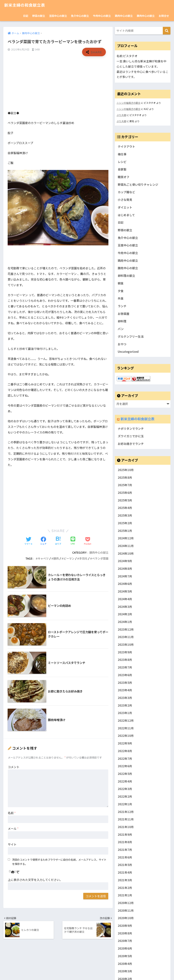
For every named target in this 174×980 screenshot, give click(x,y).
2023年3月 (125, 698)
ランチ (122, 306)
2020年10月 (126, 918)
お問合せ (164, 16)
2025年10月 (126, 470)
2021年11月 (126, 819)
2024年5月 (125, 591)
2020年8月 (125, 933)
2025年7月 (125, 485)
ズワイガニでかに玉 (131, 436)
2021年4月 (125, 872)
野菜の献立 (39, 16)
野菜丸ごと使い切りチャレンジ (138, 185)
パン (121, 329)
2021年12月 (126, 812)
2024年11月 (126, 546)
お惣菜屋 (124, 314)
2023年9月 (125, 652)
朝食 (121, 283)
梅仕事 (122, 154)
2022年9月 (125, 743)
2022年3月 (125, 789)
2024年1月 (125, 622)
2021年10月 (126, 827)
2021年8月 (125, 842)
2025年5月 (125, 500)
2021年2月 (125, 888)
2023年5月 (125, 682)
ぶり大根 (121, 115)
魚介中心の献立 (80, 16)
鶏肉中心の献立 (124, 16)
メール (13, 829)
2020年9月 (125, 926)
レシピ (122, 162)
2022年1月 (125, 804)
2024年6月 (125, 584)
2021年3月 (125, 880)
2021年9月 (125, 834)
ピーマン (69, 559)
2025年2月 (125, 523)
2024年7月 (125, 576)
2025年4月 (125, 508)
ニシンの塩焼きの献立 (128, 103)
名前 (12, 813)
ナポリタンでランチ (131, 429)
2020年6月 (125, 948)
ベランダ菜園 (100, 559)
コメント (14, 767)
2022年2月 (125, 796)
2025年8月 (125, 477)
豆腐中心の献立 (58, 16)
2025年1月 (125, 531)
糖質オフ (124, 177)
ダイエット (125, 207)
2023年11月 (126, 637)
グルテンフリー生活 (131, 336)
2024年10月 (126, 553)
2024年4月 (125, 599)
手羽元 (83, 559)
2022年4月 (125, 781)
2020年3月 (125, 971)
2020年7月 (125, 941)
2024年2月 (125, 614)
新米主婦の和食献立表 (25, 5)
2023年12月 (126, 629)
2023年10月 (126, 645)
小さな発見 (125, 200)
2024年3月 (125, 606)
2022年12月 (126, 721)
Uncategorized (128, 352)
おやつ (122, 344)
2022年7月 (125, 758)
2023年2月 (125, 705)
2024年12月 (126, 538)
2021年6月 (125, 857)
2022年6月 (125, 766)
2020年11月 (126, 910)
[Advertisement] (58, 83)
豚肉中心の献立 (146, 16)
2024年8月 (125, 569)
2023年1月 (125, 713)
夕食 (121, 291)
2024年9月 (125, 561)
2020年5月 (125, 956)
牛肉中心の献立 (102, 16)
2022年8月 (125, 751)
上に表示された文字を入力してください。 (35, 880)
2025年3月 (125, 515)
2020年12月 (126, 903)
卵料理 (122, 321)
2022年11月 (126, 728)
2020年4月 (125, 964)
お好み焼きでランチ (131, 444)
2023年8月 (125, 660)
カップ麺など (126, 192)
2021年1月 (125, 895)
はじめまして (126, 215)
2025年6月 (125, 493)
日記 (26, 16)
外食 (121, 298)
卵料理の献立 (126, 276)
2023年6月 (125, 675)
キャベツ (43, 559)
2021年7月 (125, 850)
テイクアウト (126, 146)
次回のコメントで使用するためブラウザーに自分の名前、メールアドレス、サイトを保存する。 (59, 862)
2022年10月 (126, 736)
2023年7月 (125, 667)
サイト (12, 844)
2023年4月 (125, 690)
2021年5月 (125, 865)
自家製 (122, 169)
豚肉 (56, 559)
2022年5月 (125, 774)
